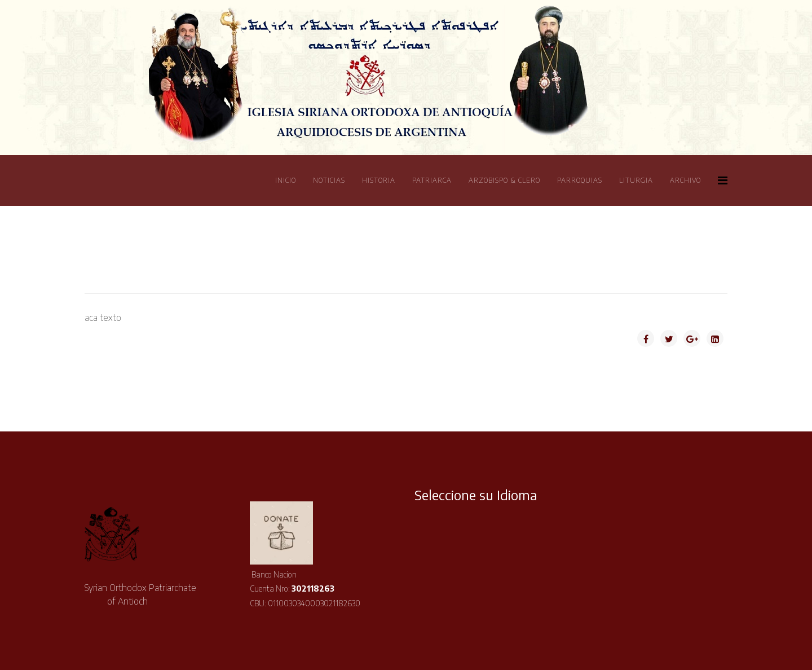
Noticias (329, 180)
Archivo (685, 180)
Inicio (286, 180)
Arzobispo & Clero (504, 180)
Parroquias (580, 180)
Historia (379, 180)
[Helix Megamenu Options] (723, 180)
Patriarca (432, 180)
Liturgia (636, 180)
